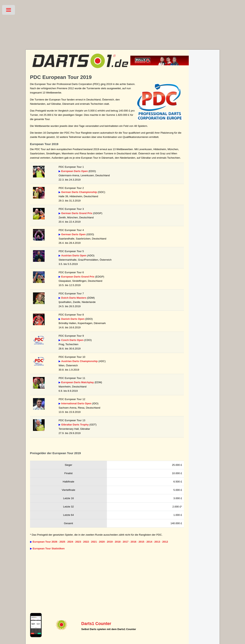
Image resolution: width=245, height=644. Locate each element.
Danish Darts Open (73, 319)
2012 (165, 542)
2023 (78, 542)
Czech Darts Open (72, 340)
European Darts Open (75, 171)
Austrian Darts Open (74, 255)
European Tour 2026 (45, 542)
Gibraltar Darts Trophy (75, 425)
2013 (157, 542)
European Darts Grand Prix (78, 277)
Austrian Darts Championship (80, 361)
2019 (110, 542)
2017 (126, 542)
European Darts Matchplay (78, 382)
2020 (102, 542)
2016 (133, 542)
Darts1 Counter (96, 624)
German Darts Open (74, 234)
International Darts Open (76, 403)
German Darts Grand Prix (77, 213)
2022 (86, 542)
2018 (118, 542)
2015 (141, 542)
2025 (62, 542)
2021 (94, 542)
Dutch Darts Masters (74, 298)
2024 (70, 542)
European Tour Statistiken (49, 548)
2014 (149, 542)
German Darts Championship (79, 192)
